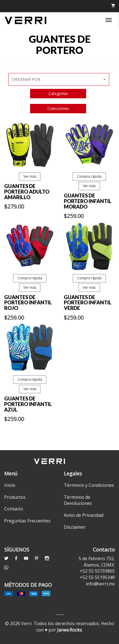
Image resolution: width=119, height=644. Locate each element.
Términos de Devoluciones (78, 500)
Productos (15, 497)
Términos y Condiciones (89, 485)
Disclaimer (75, 527)
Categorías (58, 93)
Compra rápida (89, 176)
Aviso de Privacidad (84, 515)
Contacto (14, 509)
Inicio (10, 485)
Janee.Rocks (70, 630)
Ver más (30, 176)
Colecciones (58, 108)
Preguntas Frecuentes (27, 521)
